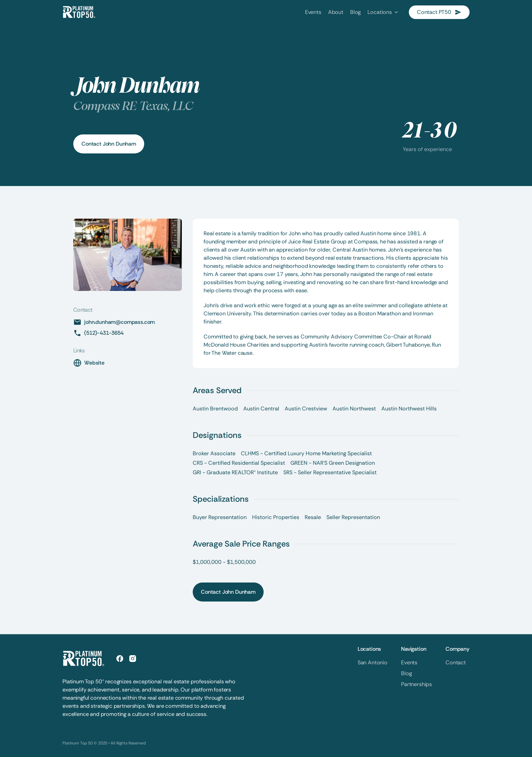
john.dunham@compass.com (119, 322)
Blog (406, 673)
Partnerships (416, 684)
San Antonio (373, 662)
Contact (456, 662)
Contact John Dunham (109, 144)
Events (409, 662)
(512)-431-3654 (104, 333)
